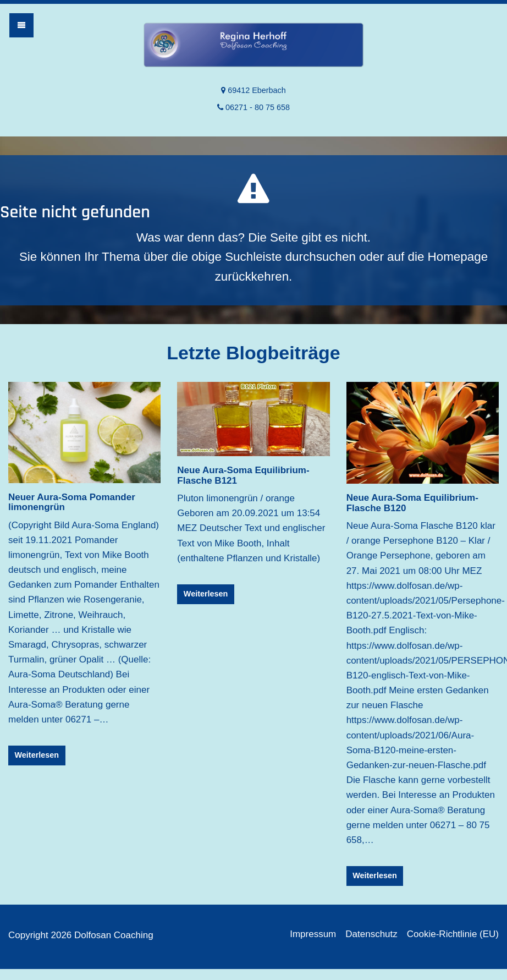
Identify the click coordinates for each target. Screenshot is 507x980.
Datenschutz (371, 934)
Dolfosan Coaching (253, 47)
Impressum (313, 934)
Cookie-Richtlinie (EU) (453, 934)
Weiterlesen (37, 755)
